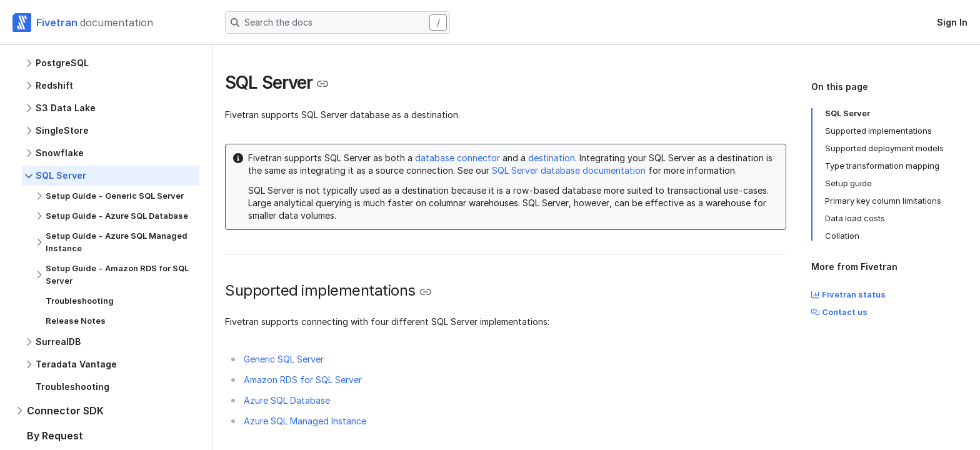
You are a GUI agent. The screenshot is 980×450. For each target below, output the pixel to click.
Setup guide (848, 183)
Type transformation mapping (882, 166)
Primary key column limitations (883, 201)
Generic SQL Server (284, 359)
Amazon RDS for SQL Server (303, 380)
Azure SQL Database (287, 400)
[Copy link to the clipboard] (322, 84)
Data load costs (855, 218)
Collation (842, 236)
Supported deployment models (884, 148)
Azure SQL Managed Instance (305, 421)
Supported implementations (878, 131)
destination (552, 158)
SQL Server (847, 113)
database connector (457, 158)
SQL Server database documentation (569, 170)
